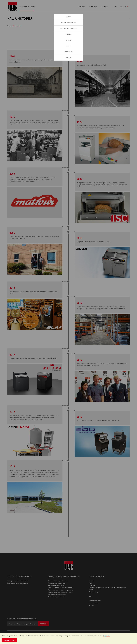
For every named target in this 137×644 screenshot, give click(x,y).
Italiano (68, 46)
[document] (68, 639)
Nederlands (69, 52)
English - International (68, 23)
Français (69, 40)
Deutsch (68, 17)
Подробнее (106, 636)
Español (69, 34)
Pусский (68, 58)
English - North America (68, 28)
